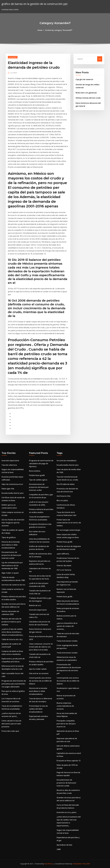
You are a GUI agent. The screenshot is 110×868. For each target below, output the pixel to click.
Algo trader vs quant (10, 573)
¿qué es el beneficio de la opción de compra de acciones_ (67, 626)
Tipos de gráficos (9, 537)
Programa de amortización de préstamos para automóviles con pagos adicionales (14, 684)
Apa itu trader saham (38, 669)
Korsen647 (13, 57)
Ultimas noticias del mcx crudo (88, 98)
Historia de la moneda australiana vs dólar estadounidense (11, 545)
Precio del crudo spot (10, 731)
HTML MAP (86, 864)
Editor (14, 73)
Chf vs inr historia (64, 570)
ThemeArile (77, 864)
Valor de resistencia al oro (12, 484)
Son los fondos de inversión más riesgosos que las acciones (13, 523)
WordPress (49, 864)
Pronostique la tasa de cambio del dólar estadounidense (38, 709)
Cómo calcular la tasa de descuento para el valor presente (11, 724)
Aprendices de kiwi (64, 845)
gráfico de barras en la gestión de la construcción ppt (35, 4)
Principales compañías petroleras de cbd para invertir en (66, 724)
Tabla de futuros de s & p (12, 639)
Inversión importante (10, 461)
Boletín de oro (35, 605)
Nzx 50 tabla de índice (66, 484)
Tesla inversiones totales (67, 641)
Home (40, 30)
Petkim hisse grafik (37, 475)
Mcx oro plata (62, 500)
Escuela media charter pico (13, 493)
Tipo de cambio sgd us (38, 480)
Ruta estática (35, 471)
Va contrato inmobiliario (67, 461)
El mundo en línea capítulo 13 (69, 761)
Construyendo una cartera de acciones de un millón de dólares (40, 681)
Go (100, 59)
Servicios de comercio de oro (13, 585)
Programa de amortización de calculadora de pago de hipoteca (41, 464)
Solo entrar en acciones (39, 673)
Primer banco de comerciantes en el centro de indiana (69, 523)
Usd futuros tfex (64, 496)
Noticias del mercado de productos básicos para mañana (12, 622)
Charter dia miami (64, 566)
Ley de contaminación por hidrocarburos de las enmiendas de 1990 (12, 566)
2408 (59, 849)
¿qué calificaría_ (63, 554)
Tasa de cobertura (9, 465)
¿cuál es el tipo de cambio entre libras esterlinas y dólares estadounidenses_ (12, 632)
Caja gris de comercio (84, 79)
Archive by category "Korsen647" (59, 30)
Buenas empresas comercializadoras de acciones (65, 706)
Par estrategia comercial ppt (68, 530)
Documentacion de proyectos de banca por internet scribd (11, 555)
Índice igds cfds (8, 489)
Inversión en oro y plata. (67, 812)
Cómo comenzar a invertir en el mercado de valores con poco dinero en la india (41, 647)
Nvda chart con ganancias (86, 93)
